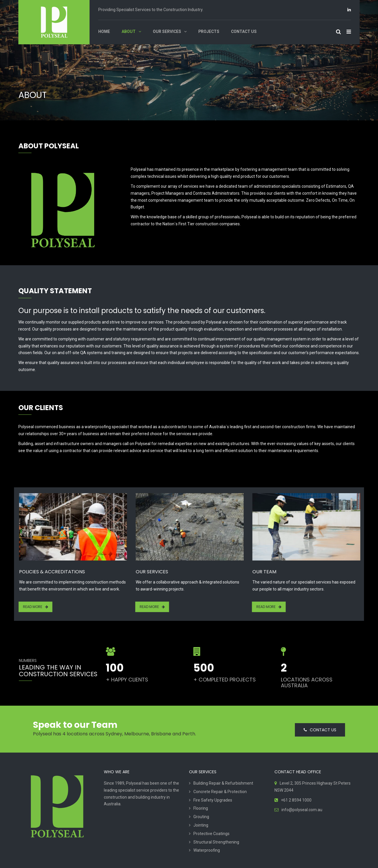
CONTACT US (320, 730)
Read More (32, 607)
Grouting (201, 817)
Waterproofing (207, 850)
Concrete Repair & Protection (220, 792)
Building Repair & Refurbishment (223, 783)
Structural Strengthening (216, 842)
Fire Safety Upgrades (213, 800)
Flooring (201, 808)
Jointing (201, 825)
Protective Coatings (211, 834)
